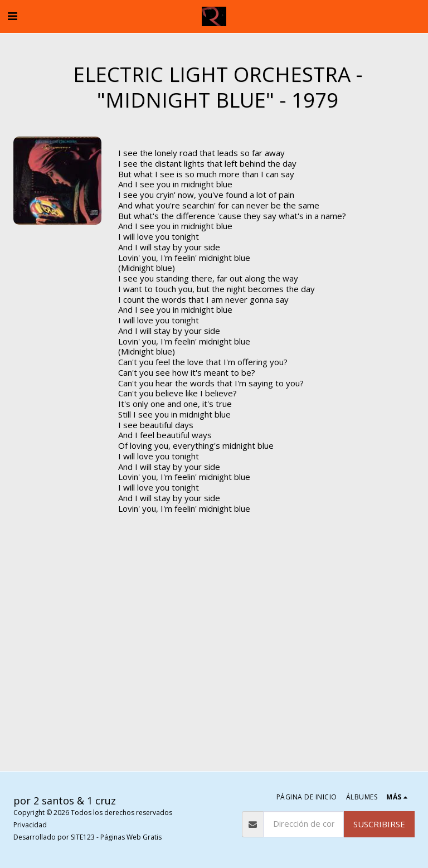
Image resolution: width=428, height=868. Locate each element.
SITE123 (83, 837)
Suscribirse (379, 824)
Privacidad (30, 825)
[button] (12, 16)
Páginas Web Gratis (131, 837)
